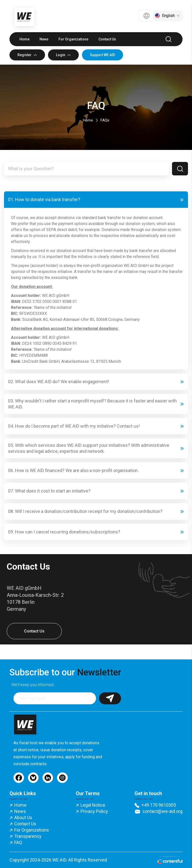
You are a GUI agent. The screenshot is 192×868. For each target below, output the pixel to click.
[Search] (180, 169)
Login (63, 55)
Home (24, 39)
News (44, 39)
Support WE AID (102, 55)
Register (27, 55)
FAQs (105, 120)
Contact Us (107, 39)
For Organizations (73, 39)
